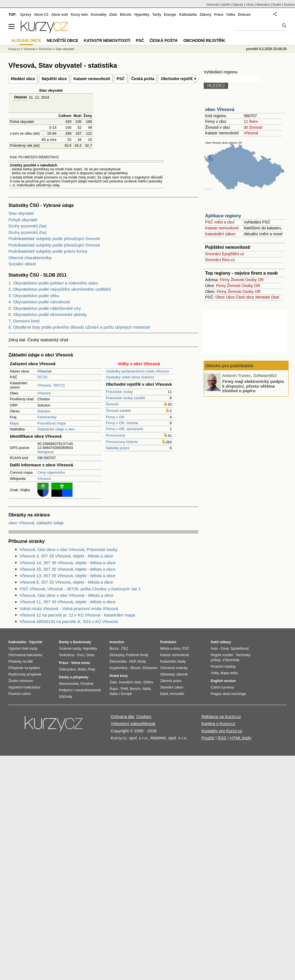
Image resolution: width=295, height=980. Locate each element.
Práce (219, 15)
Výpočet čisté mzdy (23, 649)
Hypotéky (142, 15)
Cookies (144, 716)
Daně (164, 694)
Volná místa (80, 663)
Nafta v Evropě (121, 694)
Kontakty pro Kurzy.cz (222, 731)
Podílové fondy (137, 655)
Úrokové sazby (70, 649)
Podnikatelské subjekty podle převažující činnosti (54, 239)
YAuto (250, 4)
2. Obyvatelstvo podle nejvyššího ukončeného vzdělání (60, 289)
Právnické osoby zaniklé (125, 398)
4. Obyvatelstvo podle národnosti (39, 302)
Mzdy (142, 661)
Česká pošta (143, 79)
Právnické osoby (119, 392)
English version (223, 681)
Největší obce (54, 79)
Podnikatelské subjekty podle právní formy (48, 251)
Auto (214, 649)
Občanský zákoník (174, 674)
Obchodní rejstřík (177, 79)
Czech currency (222, 687)
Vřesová (44, 393)
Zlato (113, 15)
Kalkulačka (188, 15)
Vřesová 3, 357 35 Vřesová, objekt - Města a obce (66, 556)
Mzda (82, 669)
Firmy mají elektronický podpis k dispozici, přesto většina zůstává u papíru (253, 386)
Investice (117, 642)
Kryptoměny (119, 668)
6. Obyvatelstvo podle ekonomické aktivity (47, 314)
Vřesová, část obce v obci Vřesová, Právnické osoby (69, 549)
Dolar (90, 655)
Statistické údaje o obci (56, 429)
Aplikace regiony (223, 216)
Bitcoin (126, 15)
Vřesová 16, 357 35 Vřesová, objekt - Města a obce (68, 569)
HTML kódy (240, 738)
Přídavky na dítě (21, 661)
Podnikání (168, 642)
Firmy (225, 280)
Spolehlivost (240, 649)
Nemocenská (69, 684)
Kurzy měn (79, 15)
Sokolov (44, 411)
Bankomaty (82, 642)
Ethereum (150, 668)
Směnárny (67, 655)
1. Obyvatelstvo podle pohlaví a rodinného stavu (53, 283)
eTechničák (231, 660)
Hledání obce (23, 79)
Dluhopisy (117, 655)
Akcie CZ (41, 15)
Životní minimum (21, 681)
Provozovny (115, 435)
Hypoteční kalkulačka (24, 687)
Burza (114, 649)
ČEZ (125, 649)
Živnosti (112, 404)
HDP (133, 661)
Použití (208, 738)
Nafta (147, 689)
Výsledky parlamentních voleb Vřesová (137, 371)
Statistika (45, 49)
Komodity (98, 15)
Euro (81, 655)
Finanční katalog (223, 667)
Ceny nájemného (51, 472)
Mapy (14, 423)
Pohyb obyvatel (23, 220)
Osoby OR (254, 280)
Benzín (135, 689)
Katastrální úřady (173, 661)
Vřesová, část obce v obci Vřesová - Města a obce (67, 595)
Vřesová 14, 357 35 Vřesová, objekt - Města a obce (68, 563)
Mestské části (267, 297)
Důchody (66, 697)
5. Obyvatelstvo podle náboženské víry (45, 308)
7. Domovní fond (24, 321)
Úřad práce (67, 669)
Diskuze (244, 15)
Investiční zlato (130, 682)
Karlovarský (47, 417)
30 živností (253, 127)
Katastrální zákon (220, 234)
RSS (222, 738)
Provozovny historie (122, 442)
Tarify (157, 15)
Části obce (245, 297)
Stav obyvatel (21, 213)
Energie (170, 15)
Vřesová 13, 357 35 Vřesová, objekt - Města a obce (68, 576)
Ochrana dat (122, 716)
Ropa (114, 689)
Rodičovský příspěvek (25, 674)
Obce (220, 297)
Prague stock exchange (228, 694)
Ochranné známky (174, 668)
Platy (91, 669)
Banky (64, 642)
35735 (42, 377)
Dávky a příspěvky (74, 677)
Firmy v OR (115, 417)
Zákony (205, 15)
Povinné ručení (20, 694)
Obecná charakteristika (30, 258)
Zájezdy (238, 4)
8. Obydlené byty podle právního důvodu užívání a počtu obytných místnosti (79, 327)
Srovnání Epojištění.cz (225, 254)
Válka (231, 15)
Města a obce (170, 649)
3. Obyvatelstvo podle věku (34, 296)
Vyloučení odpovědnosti (133, 723)
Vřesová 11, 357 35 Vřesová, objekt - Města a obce (68, 602)
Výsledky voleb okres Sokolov (130, 377)
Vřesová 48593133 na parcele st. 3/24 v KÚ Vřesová (69, 621)
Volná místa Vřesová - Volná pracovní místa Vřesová (69, 608)
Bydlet (277, 4)
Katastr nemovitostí (92, 79)
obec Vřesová (220, 109)
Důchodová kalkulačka (25, 655)
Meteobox (263, 4)
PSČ (121, 79)
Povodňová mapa (52, 423)
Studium (289, 4)
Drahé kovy (119, 676)
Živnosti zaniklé (118, 411)
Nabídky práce (118, 448)
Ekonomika (118, 661)
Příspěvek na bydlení (24, 668)
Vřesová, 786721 (51, 385)
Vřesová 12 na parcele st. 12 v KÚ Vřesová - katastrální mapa (77, 615)
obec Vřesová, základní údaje (36, 523)
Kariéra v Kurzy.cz (218, 723)
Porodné (87, 684)
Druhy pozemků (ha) (28, 226)
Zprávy (26, 15)
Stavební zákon (172, 687)
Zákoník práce (171, 681)
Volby (215, 673)
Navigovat (46, 452)
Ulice (230, 297)
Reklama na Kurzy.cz (221, 716)
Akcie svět (60, 15)
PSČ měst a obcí (220, 222)
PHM (124, 689)
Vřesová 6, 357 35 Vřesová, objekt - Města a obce (66, 582)
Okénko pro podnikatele (229, 366)
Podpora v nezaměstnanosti (80, 690)
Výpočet (36, 642)
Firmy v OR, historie (122, 423)
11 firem (251, 121)
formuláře (177, 694)
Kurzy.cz (14, 49)
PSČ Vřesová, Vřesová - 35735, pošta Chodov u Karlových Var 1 (80, 589)
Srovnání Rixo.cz (220, 260)
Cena (225, 649)
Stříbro (148, 682)
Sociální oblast (22, 264)
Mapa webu (229, 673)
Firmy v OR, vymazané (124, 429)
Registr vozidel (222, 655)
